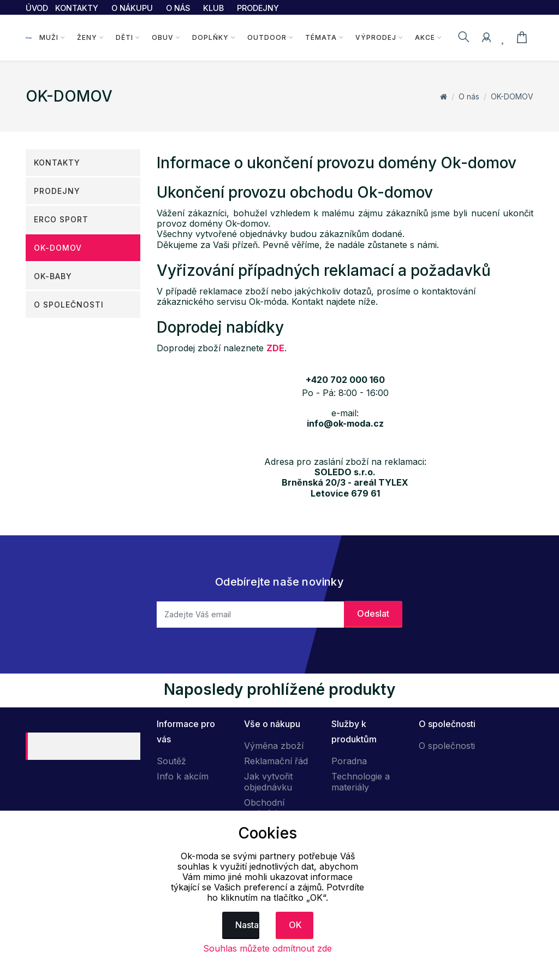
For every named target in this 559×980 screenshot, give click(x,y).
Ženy (87, 37)
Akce (424, 37)
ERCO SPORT (61, 219)
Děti (124, 37)
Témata (320, 37)
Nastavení (248, 925)
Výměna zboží (274, 746)
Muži (48, 37)
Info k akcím (183, 776)
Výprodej (375, 37)
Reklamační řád (276, 761)
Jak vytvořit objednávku (268, 782)
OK (295, 925)
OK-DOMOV (512, 96)
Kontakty (57, 163)
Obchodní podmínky (264, 808)
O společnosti (69, 305)
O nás (469, 96)
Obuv (162, 37)
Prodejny (57, 191)
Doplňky (209, 37)
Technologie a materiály (361, 782)
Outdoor (266, 37)
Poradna (349, 761)
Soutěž (171, 761)
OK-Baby (53, 276)
